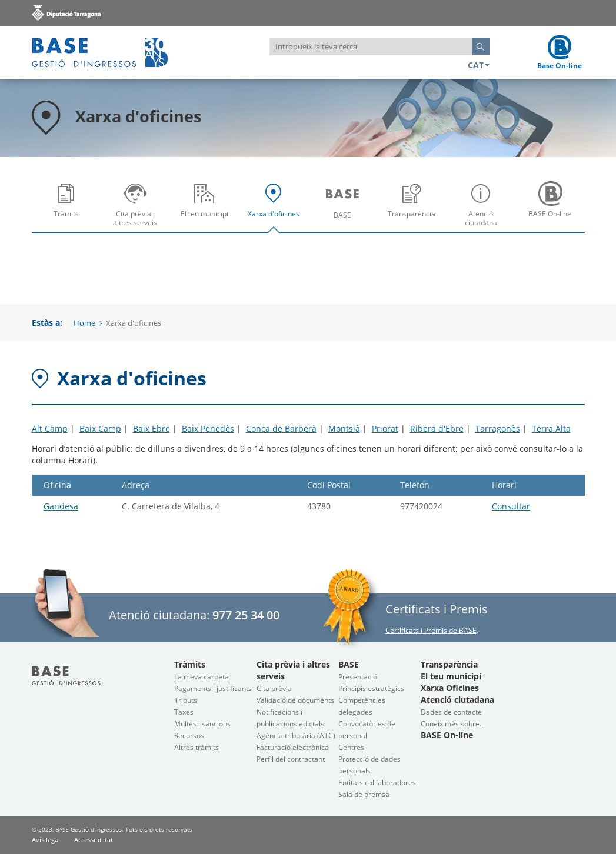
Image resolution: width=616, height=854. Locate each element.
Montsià (344, 428)
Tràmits (69, 209)
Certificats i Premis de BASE (431, 630)
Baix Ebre (151, 428)
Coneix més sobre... (453, 724)
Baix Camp (100, 428)
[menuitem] (66, 204)
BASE (346, 209)
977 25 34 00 (246, 615)
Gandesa (61, 506)
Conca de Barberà (281, 428)
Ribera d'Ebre (437, 428)
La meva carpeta (202, 677)
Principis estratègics (371, 688)
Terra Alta (551, 428)
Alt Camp (50, 428)
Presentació (358, 677)
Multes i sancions (202, 724)
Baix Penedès (208, 428)
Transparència (414, 209)
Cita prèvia (274, 688)
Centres (351, 747)
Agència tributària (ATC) (296, 735)
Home (84, 323)
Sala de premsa (364, 794)
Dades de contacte (451, 712)
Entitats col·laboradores (377, 783)
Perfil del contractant (291, 759)
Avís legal (46, 840)
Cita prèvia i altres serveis (138, 209)
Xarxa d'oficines (276, 209)
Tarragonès (498, 428)
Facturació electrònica (293, 747)
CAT (479, 65)
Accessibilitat (94, 840)
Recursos (189, 735)
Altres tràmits (197, 747)
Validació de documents (295, 700)
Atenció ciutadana (484, 209)
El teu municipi (207, 209)
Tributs (186, 700)
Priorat (385, 428)
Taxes (184, 712)
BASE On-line (553, 209)
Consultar (511, 506)
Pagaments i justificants (213, 688)
